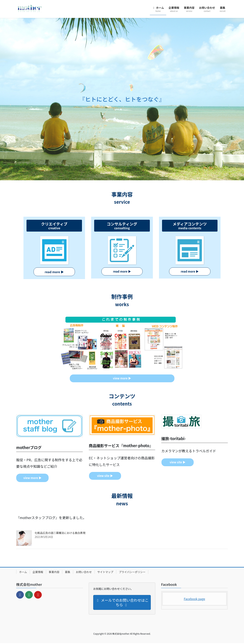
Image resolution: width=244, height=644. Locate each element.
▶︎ (122, 272)
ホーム (23, 573)
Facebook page (194, 600)
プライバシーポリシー (132, 573)
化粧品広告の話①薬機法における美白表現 (60, 534)
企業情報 (38, 573)
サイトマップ (105, 573)
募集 (68, 573)
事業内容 (54, 573)
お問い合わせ (84, 573)
